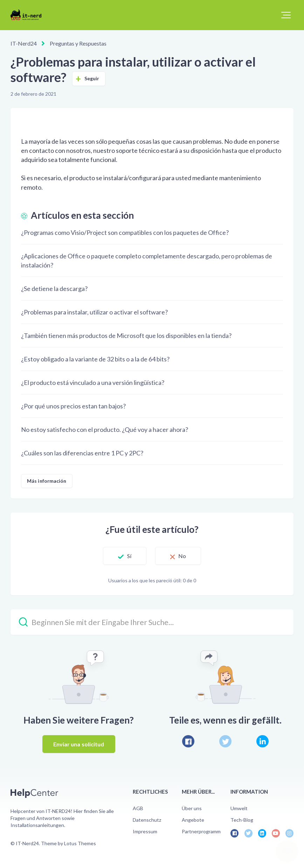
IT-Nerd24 (24, 43)
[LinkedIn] (262, 741)
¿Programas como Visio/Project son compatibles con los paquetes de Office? (125, 232)
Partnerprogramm (201, 831)
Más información (47, 481)
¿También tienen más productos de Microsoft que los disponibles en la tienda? (126, 335)
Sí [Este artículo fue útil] (129, 556)
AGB (138, 808)
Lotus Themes (80, 843)
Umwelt (239, 808)
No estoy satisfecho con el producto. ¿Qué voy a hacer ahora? (105, 429)
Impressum (145, 831)
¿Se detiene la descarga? (54, 289)
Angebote (193, 820)
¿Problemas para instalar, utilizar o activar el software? (94, 312)
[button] (286, 15)
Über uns (192, 808)
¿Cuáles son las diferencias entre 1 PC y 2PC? (82, 453)
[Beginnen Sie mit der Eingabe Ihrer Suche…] (152, 622)
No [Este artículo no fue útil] (182, 556)
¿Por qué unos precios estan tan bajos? (73, 406)
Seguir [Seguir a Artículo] (92, 78)
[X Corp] (225, 741)
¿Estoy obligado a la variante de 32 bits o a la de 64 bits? (95, 359)
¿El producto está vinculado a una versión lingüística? (93, 382)
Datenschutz (147, 820)
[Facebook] (188, 741)
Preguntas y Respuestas (78, 43)
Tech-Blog (242, 820)
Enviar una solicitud (79, 744)
